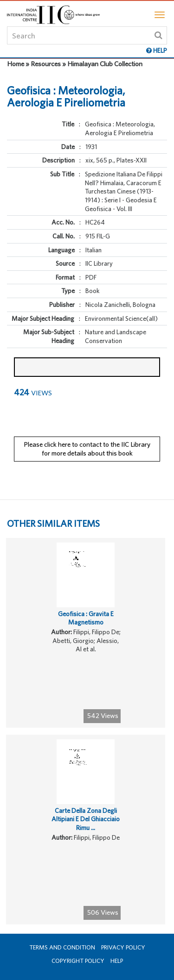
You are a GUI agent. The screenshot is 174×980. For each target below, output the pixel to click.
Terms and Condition (62, 947)
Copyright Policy (78, 961)
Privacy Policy (123, 947)
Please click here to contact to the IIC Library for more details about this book (87, 449)
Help (117, 961)
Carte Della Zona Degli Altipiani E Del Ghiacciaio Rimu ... (86, 819)
